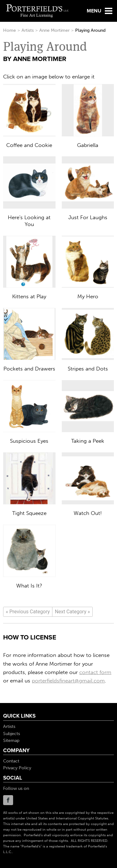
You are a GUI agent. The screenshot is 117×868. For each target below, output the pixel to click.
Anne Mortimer (54, 30)
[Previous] (28, 612)
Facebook (8, 800)
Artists (28, 30)
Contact (11, 761)
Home (10, 30)
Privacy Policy (17, 768)
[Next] (72, 612)
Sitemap (11, 741)
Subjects (12, 734)
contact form (95, 672)
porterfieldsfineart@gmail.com (68, 681)
